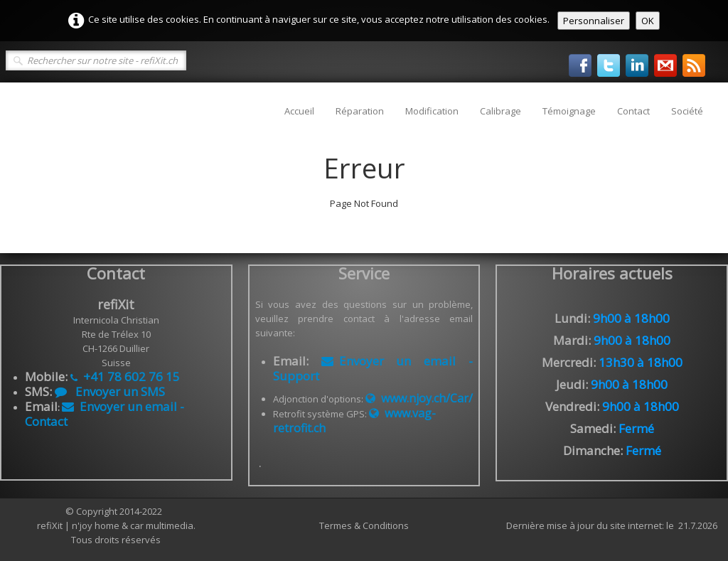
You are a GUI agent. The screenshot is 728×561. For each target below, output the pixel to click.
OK (648, 21)
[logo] (20, 104)
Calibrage (500, 111)
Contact (633, 111)
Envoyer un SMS (110, 391)
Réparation (360, 111)
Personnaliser (594, 21)
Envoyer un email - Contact (105, 414)
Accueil (299, 111)
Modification (432, 111)
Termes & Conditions (364, 525)
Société (687, 111)
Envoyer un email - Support (373, 368)
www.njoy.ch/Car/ (419, 398)
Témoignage (569, 111)
